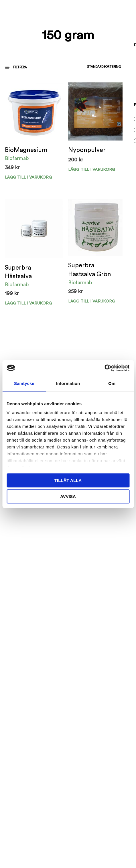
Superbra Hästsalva (18, 272)
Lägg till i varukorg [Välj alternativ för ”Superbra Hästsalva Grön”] (92, 301)
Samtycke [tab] (24, 383)
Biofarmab (17, 158)
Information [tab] (68, 383)
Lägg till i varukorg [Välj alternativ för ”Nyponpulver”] (92, 170)
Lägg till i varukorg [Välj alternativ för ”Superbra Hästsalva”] (28, 303)
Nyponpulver (87, 150)
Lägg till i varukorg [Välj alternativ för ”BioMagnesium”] (28, 177)
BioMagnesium (26, 150)
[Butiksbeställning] (90, 67)
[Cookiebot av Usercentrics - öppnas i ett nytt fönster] (104, 368)
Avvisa (68, 496)
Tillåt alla (68, 480)
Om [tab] (112, 383)
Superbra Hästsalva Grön (90, 270)
